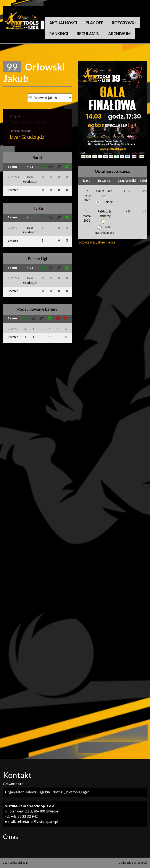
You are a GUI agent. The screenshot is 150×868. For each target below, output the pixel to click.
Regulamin (88, 34)
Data (87, 181)
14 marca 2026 (87, 195)
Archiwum (119, 34)
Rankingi (59, 34)
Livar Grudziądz (27, 137)
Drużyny (104, 181)
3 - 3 (127, 191)
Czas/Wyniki (127, 181)
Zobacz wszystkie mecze (97, 242)
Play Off (94, 23)
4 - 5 (127, 211)
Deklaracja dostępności (133, 863)
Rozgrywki (124, 23)
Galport (104, 202)
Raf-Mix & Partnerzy (104, 216)
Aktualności (63, 23)
